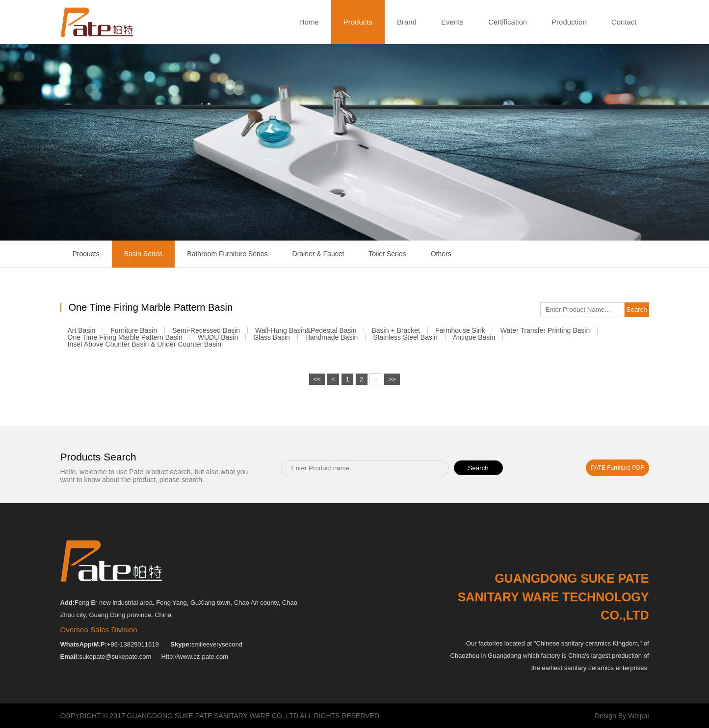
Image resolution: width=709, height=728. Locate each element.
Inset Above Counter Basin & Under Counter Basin (145, 347)
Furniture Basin (134, 333)
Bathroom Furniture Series (227, 254)
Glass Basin (272, 340)
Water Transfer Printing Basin (545, 333)
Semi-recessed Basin (206, 333)
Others (441, 254)
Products (358, 22)
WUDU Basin (218, 340)
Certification (508, 22)
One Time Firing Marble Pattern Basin (125, 340)
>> (392, 422)
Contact (624, 22)
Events (452, 22)
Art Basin (82, 333)
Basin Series (144, 254)
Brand (407, 22)
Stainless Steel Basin (405, 340)
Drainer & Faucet (318, 254)
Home (309, 22)
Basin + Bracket (395, 333)
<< (317, 422)
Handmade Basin (331, 340)
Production (569, 22)
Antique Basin (474, 340)
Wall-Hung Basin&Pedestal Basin (306, 333)
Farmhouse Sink (460, 333)
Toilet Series (387, 254)
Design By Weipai (622, 716)
